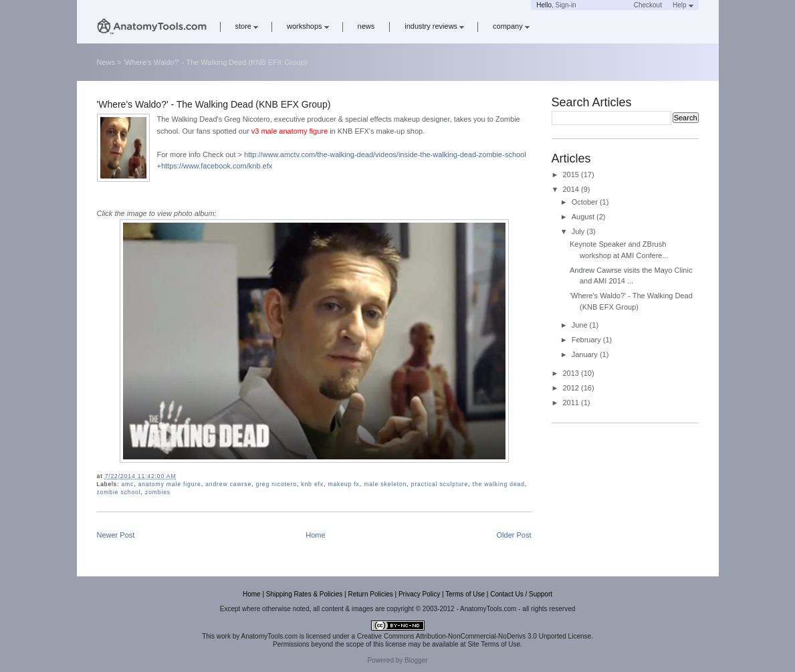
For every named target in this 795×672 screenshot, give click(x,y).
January (586, 354)
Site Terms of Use (494, 644)
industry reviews (434, 26)
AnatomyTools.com (269, 636)
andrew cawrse (228, 484)
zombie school (119, 492)
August (584, 217)
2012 (572, 388)
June (581, 325)
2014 (572, 189)
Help (683, 5)
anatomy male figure (170, 484)
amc (127, 484)
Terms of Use (465, 594)
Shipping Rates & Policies (305, 594)
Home (315, 535)
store (247, 26)
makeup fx (343, 484)
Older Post (514, 535)
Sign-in (566, 5)
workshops (308, 26)
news (366, 26)
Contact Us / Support (521, 594)
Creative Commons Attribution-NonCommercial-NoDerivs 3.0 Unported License (474, 636)
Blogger (416, 660)
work (224, 636)
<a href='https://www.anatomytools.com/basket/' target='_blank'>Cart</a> (605, 5)
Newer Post (116, 535)
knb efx (312, 484)
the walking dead (499, 484)
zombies (158, 492)
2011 (572, 403)
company (511, 26)
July (579, 231)
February (587, 340)
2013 (572, 373)
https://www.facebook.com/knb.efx (217, 166)
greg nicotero (276, 484)
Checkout (648, 5)
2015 (572, 175)
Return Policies (370, 594)
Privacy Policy (419, 594)
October (586, 202)
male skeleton (385, 484)
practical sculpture (440, 484)
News (106, 62)
